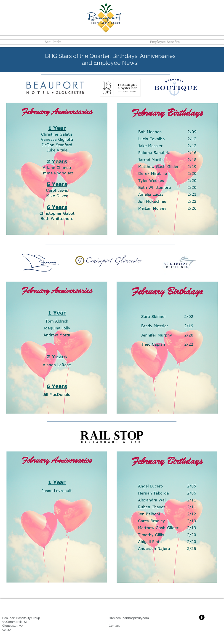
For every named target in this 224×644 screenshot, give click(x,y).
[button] (114, 626)
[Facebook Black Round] (202, 617)
